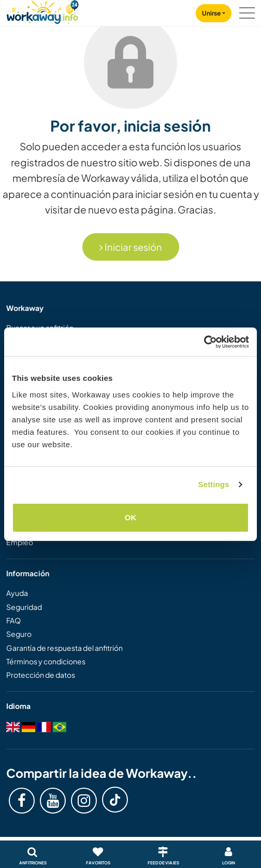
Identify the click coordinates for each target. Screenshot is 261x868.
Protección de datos (41, 675)
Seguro (19, 634)
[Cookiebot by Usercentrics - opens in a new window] (204, 342)
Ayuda (17, 593)
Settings (214, 484)
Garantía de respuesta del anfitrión (64, 648)
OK (131, 517)
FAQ (13, 620)
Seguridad (24, 607)
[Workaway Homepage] (42, 11)
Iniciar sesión (131, 247)
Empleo (20, 542)
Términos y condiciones (46, 661)
